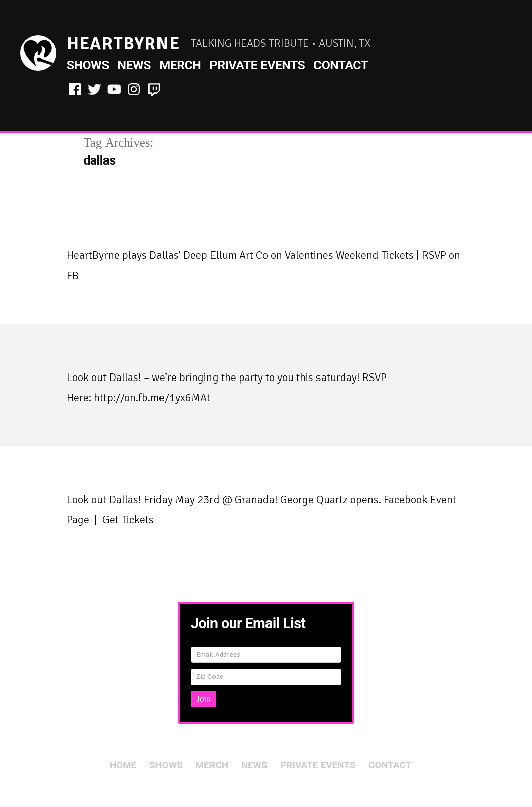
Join (203, 699)
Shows (88, 65)
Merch (180, 65)
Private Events (257, 65)
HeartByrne (123, 44)
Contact (341, 65)
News (134, 65)
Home (123, 765)
